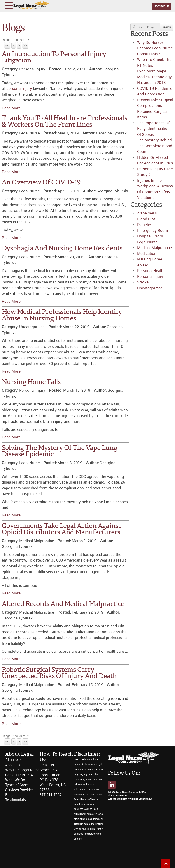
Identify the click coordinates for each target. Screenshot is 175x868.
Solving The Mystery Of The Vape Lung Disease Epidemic (59, 451)
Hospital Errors (150, 236)
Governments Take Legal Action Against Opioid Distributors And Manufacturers (61, 529)
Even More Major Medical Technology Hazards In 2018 (154, 77)
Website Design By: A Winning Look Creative (130, 799)
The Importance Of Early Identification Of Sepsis (153, 129)
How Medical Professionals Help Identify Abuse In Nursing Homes (62, 315)
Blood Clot (146, 219)
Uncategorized (150, 288)
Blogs (10, 795)
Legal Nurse (147, 242)
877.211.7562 (51, 795)
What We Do (15, 780)
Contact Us (161, 6)
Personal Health (151, 271)
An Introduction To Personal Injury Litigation (54, 58)
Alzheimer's (147, 213)
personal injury (19, 88)
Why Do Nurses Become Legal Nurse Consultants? (155, 48)
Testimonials (15, 800)
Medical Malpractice (154, 248)
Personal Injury (150, 276)
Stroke (143, 282)
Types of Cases (17, 785)
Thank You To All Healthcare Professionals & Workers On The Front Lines (64, 122)
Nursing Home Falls (31, 382)
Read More (11, 108)
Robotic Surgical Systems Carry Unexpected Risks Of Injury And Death (59, 673)
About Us (13, 765)
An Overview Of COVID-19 (41, 183)
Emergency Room (153, 230)
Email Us (47, 765)
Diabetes (145, 225)
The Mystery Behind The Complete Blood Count (155, 146)
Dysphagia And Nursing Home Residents (62, 248)
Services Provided (19, 790)
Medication (147, 253)
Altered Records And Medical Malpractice (63, 604)
